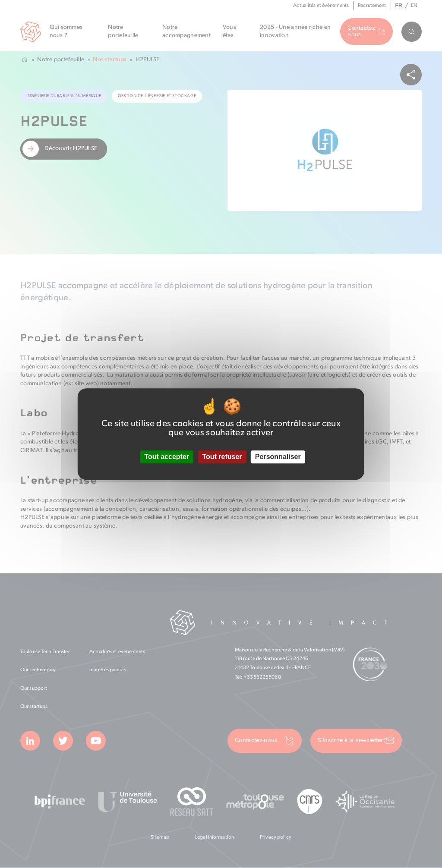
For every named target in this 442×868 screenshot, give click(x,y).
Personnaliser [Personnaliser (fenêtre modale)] (278, 457)
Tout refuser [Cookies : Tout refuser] (222, 457)
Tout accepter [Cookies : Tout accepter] (167, 457)
